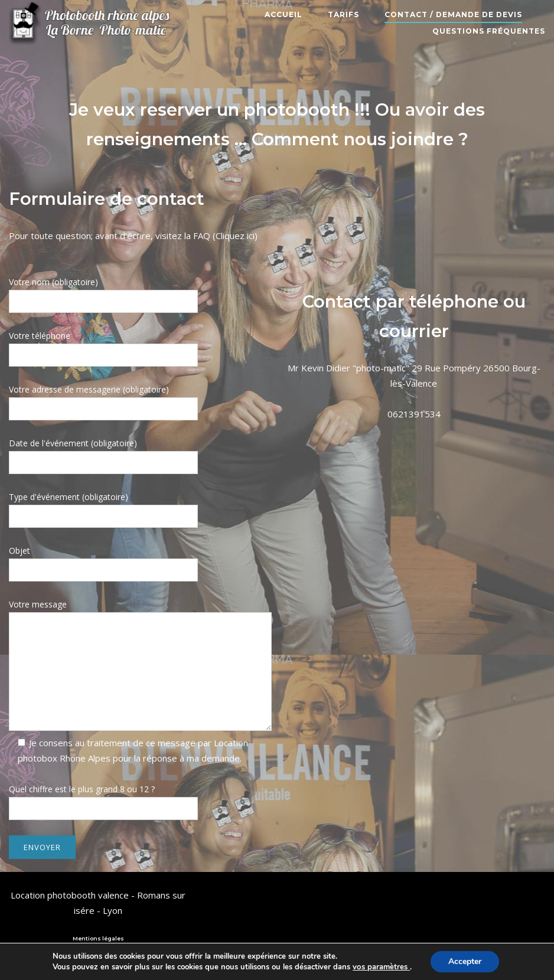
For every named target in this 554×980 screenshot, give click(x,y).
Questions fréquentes (489, 31)
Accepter (465, 961)
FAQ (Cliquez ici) (225, 236)
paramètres (387, 967)
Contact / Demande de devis (453, 14)
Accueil (283, 14)
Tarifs (343, 14)
